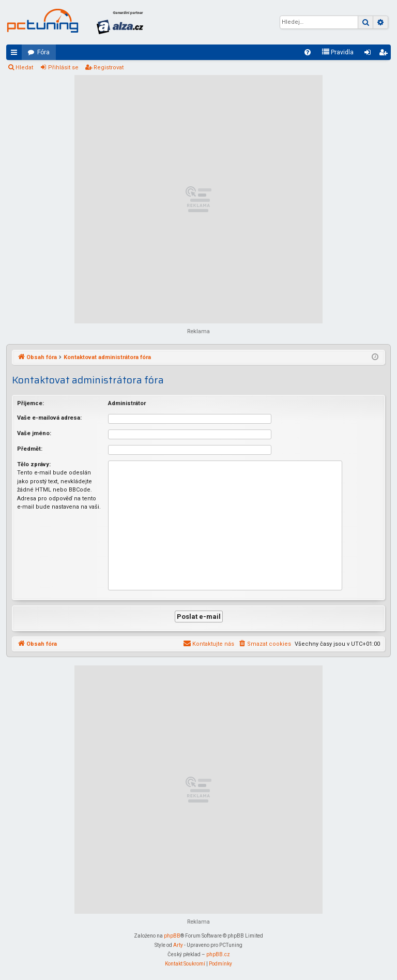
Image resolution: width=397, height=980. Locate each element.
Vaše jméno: (34, 433)
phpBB (172, 936)
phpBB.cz (218, 954)
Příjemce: (30, 403)
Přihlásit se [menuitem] (370, 54)
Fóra (43, 52)
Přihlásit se (63, 68)
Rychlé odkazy (16, 54)
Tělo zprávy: (34, 464)
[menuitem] (308, 52)
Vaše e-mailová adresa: (49, 418)
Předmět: (30, 449)
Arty (178, 945)
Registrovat (109, 68)
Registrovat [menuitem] (385, 54)
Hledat (24, 68)
